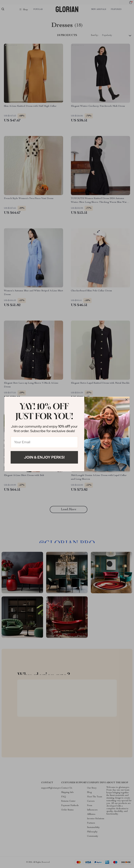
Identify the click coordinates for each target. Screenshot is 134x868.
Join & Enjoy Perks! (44, 457)
